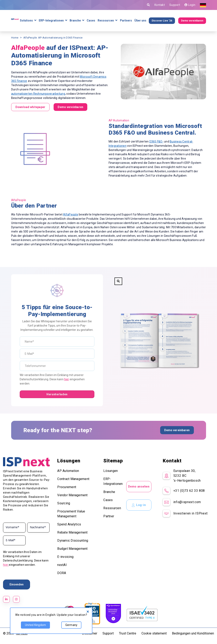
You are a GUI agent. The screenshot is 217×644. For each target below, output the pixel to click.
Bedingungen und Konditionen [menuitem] (193, 633)
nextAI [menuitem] (62, 565)
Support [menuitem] (108, 633)
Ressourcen (106, 20)
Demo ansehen (139, 486)
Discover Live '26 (162, 21)
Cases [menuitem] (108, 500)
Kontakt (160, 5)
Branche (75, 20)
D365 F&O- (156, 141)
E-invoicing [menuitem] (65, 557)
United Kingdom (35, 626)
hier (67, 379)
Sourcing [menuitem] (64, 503)
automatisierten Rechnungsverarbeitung (38, 94)
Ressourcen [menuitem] (112, 508)
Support (175, 5)
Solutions (26, 20)
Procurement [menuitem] (67, 487)
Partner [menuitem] (109, 516)
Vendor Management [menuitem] (72, 495)
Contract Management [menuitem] (73, 479)
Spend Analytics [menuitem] (69, 524)
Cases (91, 20)
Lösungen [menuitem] (111, 471)
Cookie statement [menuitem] (154, 633)
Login (190, 5)
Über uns (140, 20)
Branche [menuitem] (109, 492)
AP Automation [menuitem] (68, 471)
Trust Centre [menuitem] (128, 633)
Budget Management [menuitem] (72, 549)
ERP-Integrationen (51, 20)
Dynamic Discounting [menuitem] (73, 541)
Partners (126, 20)
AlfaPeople (71, 214)
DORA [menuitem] (62, 573)
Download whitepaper (30, 107)
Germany (70, 626)
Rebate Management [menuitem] (72, 532)
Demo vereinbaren (192, 21)
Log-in (139, 505)
